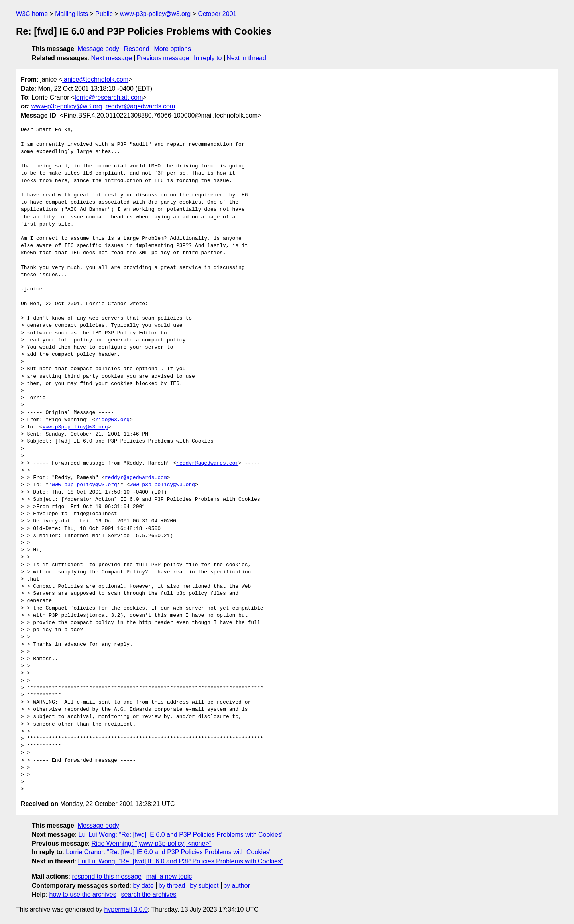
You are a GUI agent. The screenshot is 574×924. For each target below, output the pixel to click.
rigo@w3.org (112, 420)
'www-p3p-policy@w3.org (83, 485)
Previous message (163, 58)
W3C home (32, 14)
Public (104, 14)
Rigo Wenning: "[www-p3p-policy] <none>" (151, 843)
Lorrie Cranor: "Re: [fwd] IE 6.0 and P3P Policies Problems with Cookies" (169, 852)
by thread (172, 886)
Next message (112, 58)
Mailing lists (72, 14)
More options (173, 49)
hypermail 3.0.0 (126, 909)
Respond (137, 49)
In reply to (208, 58)
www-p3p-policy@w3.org (155, 14)
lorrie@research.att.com (109, 97)
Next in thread (246, 58)
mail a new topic (169, 876)
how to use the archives (83, 894)
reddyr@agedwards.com (141, 106)
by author (237, 886)
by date (143, 886)
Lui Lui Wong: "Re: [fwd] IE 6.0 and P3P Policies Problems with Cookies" (181, 835)
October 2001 (217, 14)
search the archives (149, 894)
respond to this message (106, 876)
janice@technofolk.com (95, 79)
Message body (98, 49)
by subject (204, 886)
